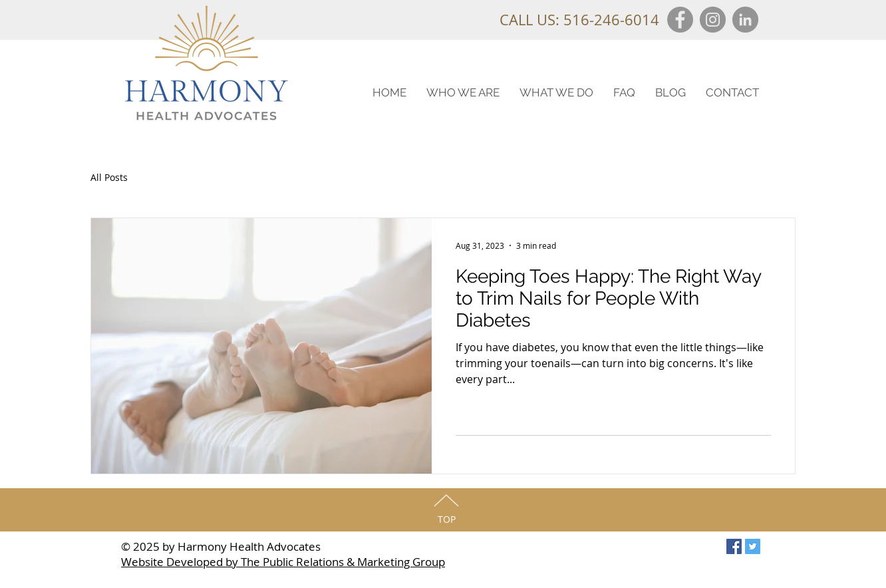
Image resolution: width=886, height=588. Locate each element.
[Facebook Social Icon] (734, 546)
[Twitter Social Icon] (753, 546)
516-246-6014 (611, 20)
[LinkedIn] (745, 20)
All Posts (109, 177)
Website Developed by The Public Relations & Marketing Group (283, 562)
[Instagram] (713, 20)
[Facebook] (680, 20)
